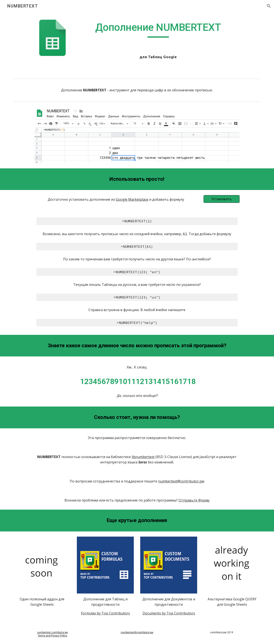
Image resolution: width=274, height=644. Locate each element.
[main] (158, 29)
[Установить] (222, 199)
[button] (269, 6)
